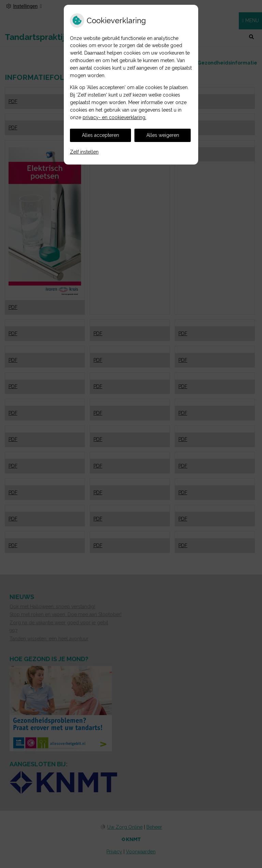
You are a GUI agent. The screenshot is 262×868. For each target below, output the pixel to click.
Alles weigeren (163, 135)
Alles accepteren (100, 135)
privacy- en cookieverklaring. (114, 117)
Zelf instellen (84, 152)
